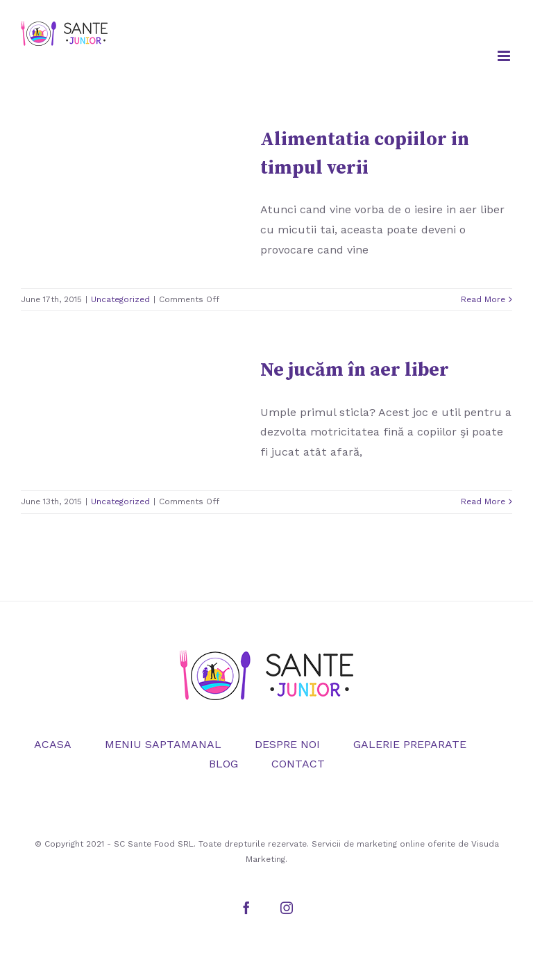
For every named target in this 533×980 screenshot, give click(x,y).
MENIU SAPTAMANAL (163, 744)
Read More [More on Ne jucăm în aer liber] (483, 501)
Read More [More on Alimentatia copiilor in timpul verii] (483, 299)
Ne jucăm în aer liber (355, 370)
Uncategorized (120, 299)
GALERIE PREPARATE (410, 744)
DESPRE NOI (287, 744)
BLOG (223, 764)
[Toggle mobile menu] (505, 56)
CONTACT (298, 764)
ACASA (53, 744)
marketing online (391, 844)
